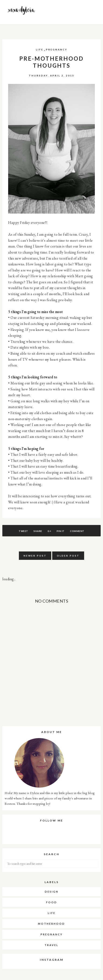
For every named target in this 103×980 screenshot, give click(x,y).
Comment (77, 531)
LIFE (40, 49)
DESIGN (52, 892)
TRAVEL (51, 945)
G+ (49, 531)
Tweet (23, 531)
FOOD (52, 902)
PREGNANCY (57, 49)
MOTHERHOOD (51, 924)
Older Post (68, 556)
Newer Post (35, 556)
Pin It (61, 531)
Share (38, 531)
